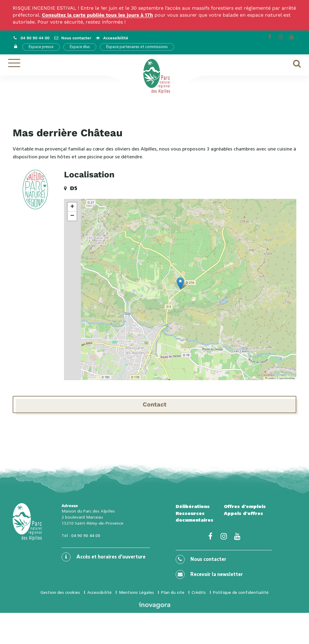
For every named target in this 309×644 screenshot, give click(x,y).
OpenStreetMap (287, 378)
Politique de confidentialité (241, 592)
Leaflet (270, 378)
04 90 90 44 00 (86, 536)
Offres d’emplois (245, 506)
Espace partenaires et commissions (137, 47)
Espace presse (41, 47)
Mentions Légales (136, 592)
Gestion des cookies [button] (60, 592)
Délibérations (193, 506)
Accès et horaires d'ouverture (104, 557)
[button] (180, 283)
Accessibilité (99, 592)
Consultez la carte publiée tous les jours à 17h (97, 15)
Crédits (199, 592)
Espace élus (80, 47)
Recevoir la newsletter (209, 574)
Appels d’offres (244, 513)
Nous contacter (201, 559)
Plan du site (173, 592)
